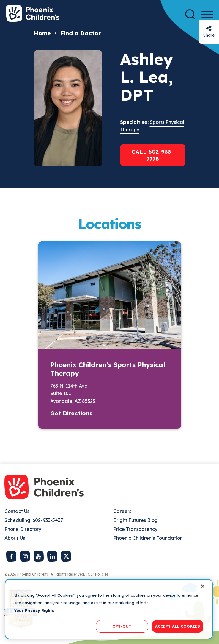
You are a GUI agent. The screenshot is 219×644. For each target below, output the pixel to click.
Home (42, 33)
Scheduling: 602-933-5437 (34, 520)
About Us (15, 538)
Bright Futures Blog (136, 520)
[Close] (203, 586)
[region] (109, 609)
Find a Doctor (81, 33)
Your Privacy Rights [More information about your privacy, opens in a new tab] (34, 610)
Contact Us (17, 511)
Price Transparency (135, 529)
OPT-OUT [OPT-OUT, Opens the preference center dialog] (122, 626)
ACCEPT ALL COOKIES (178, 626)
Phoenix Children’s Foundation (148, 538)
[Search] (190, 14)
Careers (122, 511)
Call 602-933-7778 (153, 155)
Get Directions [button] (71, 413)
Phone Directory (23, 529)
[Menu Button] (207, 14)
